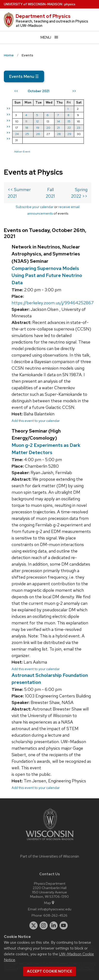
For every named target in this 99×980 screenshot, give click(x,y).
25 (27, 134)
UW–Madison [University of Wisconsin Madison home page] (33, 4)
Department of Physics (43, 16)
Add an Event (22, 151)
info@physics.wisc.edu (55, 909)
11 (26, 121)
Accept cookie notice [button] (49, 971)
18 (27, 128)
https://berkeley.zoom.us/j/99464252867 (53, 303)
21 (58, 128)
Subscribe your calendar (35, 207)
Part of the (50, 856)
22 (69, 128)
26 (38, 134)
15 (69, 121)
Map (49, 903)
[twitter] (33, 926)
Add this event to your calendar (36, 421)
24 (17, 134)
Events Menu (24, 76)
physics (70, 4)
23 (79, 128)
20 (48, 128)
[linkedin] (54, 926)
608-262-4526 (55, 915)
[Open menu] (49, 37)
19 (38, 128)
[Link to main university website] (50, 841)
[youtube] (64, 926)
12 (37, 121)
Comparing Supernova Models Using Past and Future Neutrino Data (47, 275)
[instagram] (44, 926)
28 (59, 134)
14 (59, 121)
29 (69, 134)
